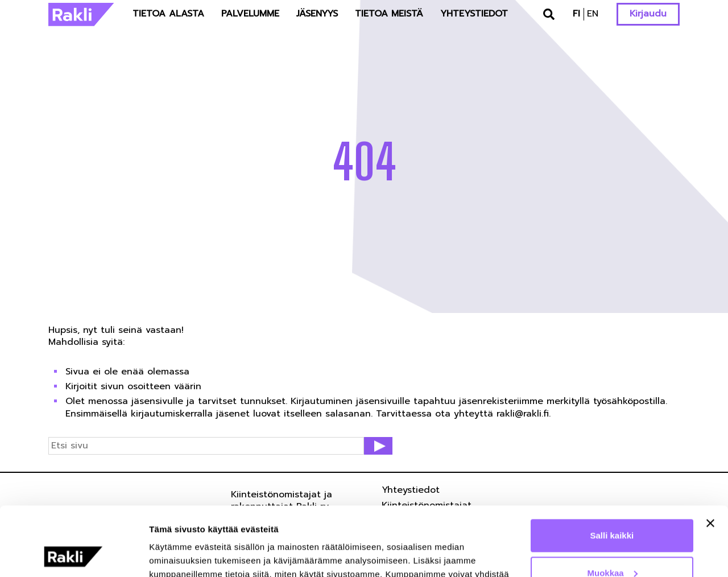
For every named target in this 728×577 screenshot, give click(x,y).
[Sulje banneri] (710, 459)
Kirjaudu (648, 14)
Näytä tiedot (174, 555)
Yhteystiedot (474, 14)
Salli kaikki (612, 471)
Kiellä (612, 545)
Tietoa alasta (168, 14)
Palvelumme (250, 14)
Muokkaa (613, 508)
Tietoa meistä (389, 14)
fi (576, 14)
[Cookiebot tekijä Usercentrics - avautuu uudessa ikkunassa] (74, 555)
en (593, 14)
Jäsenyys (317, 14)
